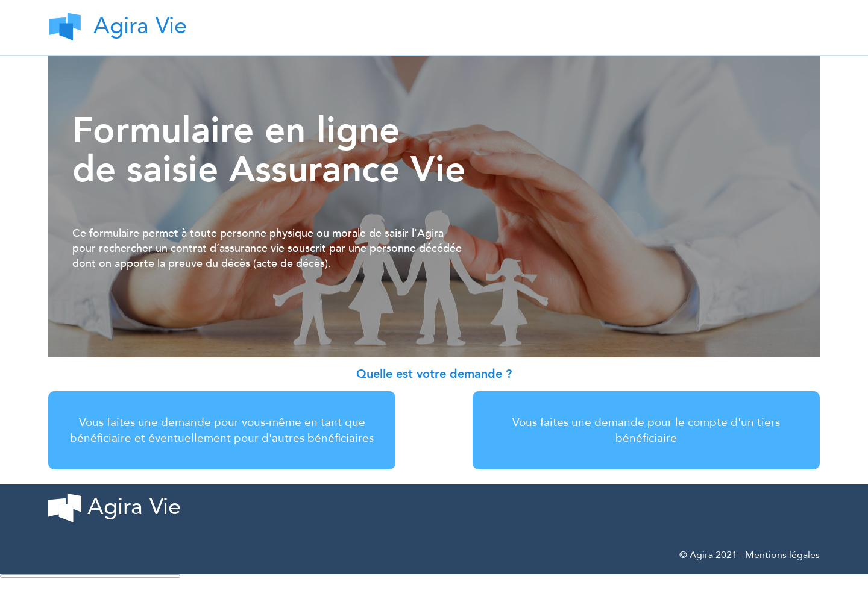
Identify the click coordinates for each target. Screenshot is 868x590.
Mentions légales (782, 555)
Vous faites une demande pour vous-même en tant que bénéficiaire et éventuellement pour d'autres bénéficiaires (222, 430)
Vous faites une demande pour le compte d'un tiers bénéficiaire (646, 430)
